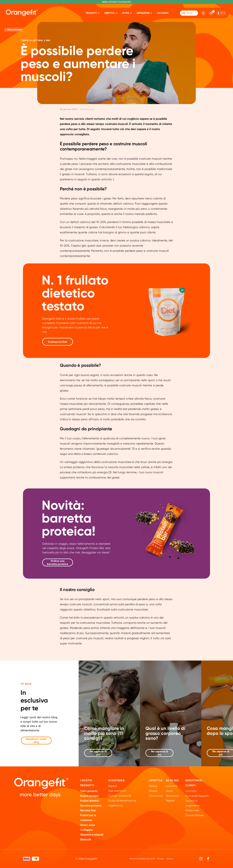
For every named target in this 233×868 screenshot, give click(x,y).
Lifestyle (156, 780)
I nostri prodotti (87, 783)
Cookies (160, 859)
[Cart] (211, 13)
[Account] (203, 13)
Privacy (170, 859)
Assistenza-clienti (194, 783)
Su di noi (172, 780)
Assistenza (116, 780)
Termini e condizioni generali (142, 859)
